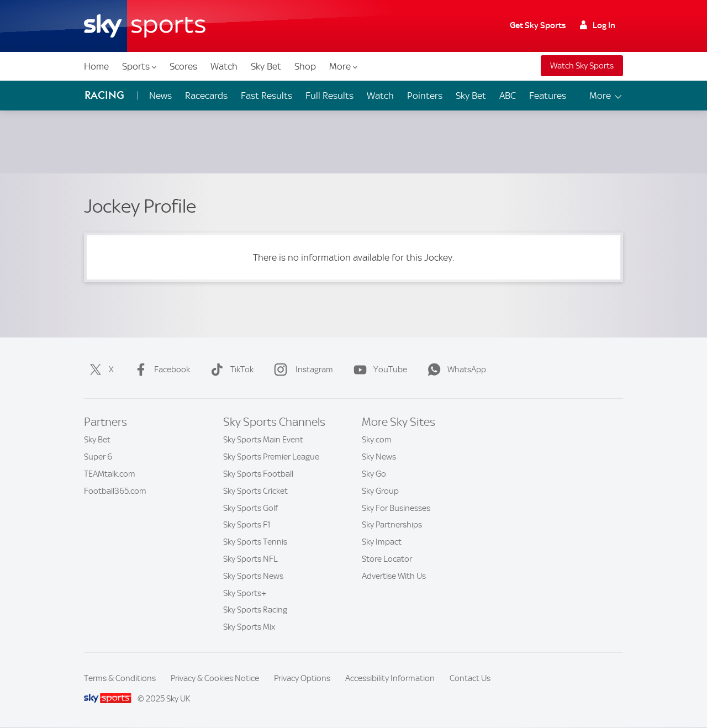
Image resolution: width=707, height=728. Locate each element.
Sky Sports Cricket (255, 491)
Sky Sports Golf (250, 508)
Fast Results (267, 96)
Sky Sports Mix (249, 627)
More (343, 66)
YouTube (378, 370)
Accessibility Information (390, 678)
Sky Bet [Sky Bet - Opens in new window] (471, 96)
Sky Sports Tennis (255, 542)
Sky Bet (266, 66)
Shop (305, 66)
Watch (224, 66)
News (160, 96)
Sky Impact (382, 542)
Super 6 (98, 457)
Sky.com (377, 440)
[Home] (145, 26)
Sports (139, 66)
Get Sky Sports (538, 25)
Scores (183, 66)
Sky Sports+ (245, 593)
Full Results (329, 96)
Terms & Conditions (120, 678)
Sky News (379, 457)
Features (548, 96)
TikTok (230, 370)
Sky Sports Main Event (263, 440)
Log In (598, 25)
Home (96, 66)
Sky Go (374, 474)
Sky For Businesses (396, 508)
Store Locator (387, 559)
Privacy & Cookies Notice (215, 678)
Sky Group (380, 491)
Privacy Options (302, 678)
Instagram (301, 370)
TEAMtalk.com (110, 474)
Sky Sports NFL (250, 559)
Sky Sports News (253, 576)
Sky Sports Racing (255, 610)
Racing (104, 95)
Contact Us (470, 678)
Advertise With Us (394, 576)
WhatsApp (455, 370)
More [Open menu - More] (606, 96)
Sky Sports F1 (247, 525)
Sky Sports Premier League (271, 457)
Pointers (425, 96)
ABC (508, 96)
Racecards (206, 96)
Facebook (160, 370)
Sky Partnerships (392, 525)
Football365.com (115, 491)
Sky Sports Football (258, 474)
